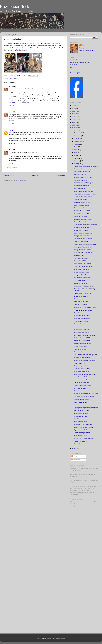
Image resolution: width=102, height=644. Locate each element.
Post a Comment (12, 167)
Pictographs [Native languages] (80, 62)
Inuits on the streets (80, 349)
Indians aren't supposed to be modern (86, 166)
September (78, 141)
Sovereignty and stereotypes (83, 424)
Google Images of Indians (82, 366)
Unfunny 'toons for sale (81, 444)
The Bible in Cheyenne (81, 258)
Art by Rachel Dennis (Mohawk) (84, 191)
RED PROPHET (24, 103)
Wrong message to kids (81, 236)
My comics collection (80, 175)
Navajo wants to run (80, 352)
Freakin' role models (80, 441)
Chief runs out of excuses (82, 369)
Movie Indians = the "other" (82, 264)
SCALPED (12, 103)
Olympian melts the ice (81, 430)
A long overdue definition (82, 275)
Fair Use (73, 488)
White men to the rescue (81, 302)
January (77, 164)
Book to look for (79, 255)
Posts (74, 456)
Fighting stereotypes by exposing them (86, 408)
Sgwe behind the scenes (82, 332)
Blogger (62, 639)
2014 (74, 111)
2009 (74, 125)
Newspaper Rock (15, 7)
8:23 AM (11, 123)
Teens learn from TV (80, 380)
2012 (74, 117)
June (76, 150)
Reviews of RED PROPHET (83, 211)
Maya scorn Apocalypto (81, 410)
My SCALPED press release (83, 310)
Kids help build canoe (81, 391)
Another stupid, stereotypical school (85, 307)
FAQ (72, 67)
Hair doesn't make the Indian (83, 299)
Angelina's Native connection (83, 197)
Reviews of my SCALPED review (84, 338)
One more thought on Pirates (83, 239)
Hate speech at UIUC (81, 436)
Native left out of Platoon (82, 222)
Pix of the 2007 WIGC (81, 363)
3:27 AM (11, 106)
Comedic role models (80, 200)
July (76, 147)
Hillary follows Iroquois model (83, 233)
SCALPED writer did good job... (84, 253)
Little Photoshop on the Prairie (83, 267)
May (76, 152)
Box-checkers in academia (82, 278)
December (78, 133)
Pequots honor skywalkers (82, 318)
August (76, 144)
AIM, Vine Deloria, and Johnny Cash (85, 355)
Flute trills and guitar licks (82, 433)
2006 (74, 448)
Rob (12, 76)
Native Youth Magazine (81, 413)
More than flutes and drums (82, 202)
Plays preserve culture (81, 422)
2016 (74, 105)
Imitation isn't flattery (80, 304)
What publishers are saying (82, 169)
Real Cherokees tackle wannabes (84, 360)
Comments (76, 460)
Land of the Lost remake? (82, 383)
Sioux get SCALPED (80, 402)
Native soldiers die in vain (82, 316)
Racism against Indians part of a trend (86, 394)
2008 (74, 128)
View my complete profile (87, 51)
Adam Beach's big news (81, 371)
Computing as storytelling (82, 399)
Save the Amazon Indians (82, 357)
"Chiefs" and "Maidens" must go (84, 427)
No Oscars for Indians (81, 296)
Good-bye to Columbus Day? (83, 293)
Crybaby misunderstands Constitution (86, 225)
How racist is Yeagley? (81, 388)
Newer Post (9, 176)
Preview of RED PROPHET (82, 341)
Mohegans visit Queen (81, 216)
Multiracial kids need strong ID (83, 183)
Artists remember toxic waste (83, 327)
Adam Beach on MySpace (82, 377)
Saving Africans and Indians (83, 250)
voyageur (12, 130)
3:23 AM (11, 163)
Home (35, 176)
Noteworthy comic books (82, 272)
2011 (74, 119)
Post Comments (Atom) (20, 180)
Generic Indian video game (82, 385)
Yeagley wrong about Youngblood (84, 396)
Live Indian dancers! (80, 280)
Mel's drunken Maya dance (82, 343)
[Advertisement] (83, 523)
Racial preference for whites (83, 219)
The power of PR (79, 208)
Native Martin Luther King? (82, 227)
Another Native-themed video (83, 177)
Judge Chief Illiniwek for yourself (84, 438)
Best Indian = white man (81, 186)
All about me (78, 405)
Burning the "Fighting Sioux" (83, 247)
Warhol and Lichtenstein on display (85, 244)
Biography (82, 48)
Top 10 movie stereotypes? (82, 172)
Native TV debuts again (81, 269)
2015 (74, 108)
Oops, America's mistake (82, 205)
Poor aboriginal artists (81, 321)
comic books (13, 78)
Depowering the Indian (81, 230)
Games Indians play (80, 324)
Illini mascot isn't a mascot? (82, 214)
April (76, 155)
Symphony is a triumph (81, 283)
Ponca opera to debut (81, 346)
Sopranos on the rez (80, 416)
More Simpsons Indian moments (84, 419)
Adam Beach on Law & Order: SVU (85, 374)
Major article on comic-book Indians (85, 194)
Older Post (61, 176)
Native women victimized (82, 330)
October (77, 139)
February (77, 161)
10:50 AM (12, 143)
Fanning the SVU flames (81, 261)
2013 (74, 114)
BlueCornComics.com (77, 60)
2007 (74, 131)
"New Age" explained (80, 180)
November (78, 136)
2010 (74, 122)
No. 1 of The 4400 (79, 188)
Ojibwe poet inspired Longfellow (84, 286)
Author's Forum (75, 65)
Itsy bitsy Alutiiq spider (81, 241)
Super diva (77, 313)
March (76, 158)
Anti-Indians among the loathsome (85, 335)
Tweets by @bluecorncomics (79, 73)
